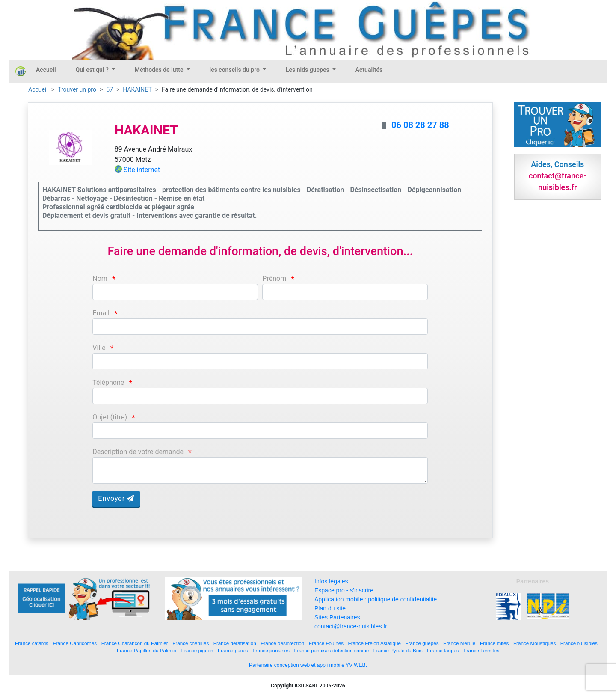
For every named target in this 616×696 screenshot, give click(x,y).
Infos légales (331, 581)
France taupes (443, 650)
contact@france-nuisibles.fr (351, 626)
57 (110, 89)
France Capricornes (75, 643)
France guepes (422, 643)
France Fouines (326, 643)
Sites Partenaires (337, 617)
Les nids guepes (308, 70)
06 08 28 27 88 (420, 125)
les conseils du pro (235, 70)
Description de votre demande (138, 452)
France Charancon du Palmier (135, 643)
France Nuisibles (579, 643)
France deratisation (235, 643)
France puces (233, 650)
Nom (100, 278)
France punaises (271, 650)
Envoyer (116, 498)
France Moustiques (535, 643)
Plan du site (330, 608)
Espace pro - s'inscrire (344, 590)
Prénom (274, 278)
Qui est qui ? (93, 70)
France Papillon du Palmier (147, 650)
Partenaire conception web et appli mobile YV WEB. (308, 665)
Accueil (46, 70)
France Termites (481, 650)
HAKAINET (137, 89)
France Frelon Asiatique (375, 643)
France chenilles (191, 643)
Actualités (369, 70)
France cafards (32, 643)
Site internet (142, 170)
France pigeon (197, 650)
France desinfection (282, 643)
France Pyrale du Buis (398, 650)
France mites (495, 643)
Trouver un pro (77, 89)
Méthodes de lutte (160, 70)
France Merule (459, 643)
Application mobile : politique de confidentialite (376, 599)
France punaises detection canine (331, 650)
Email (101, 313)
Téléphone (108, 382)
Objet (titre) (110, 417)
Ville (99, 348)
